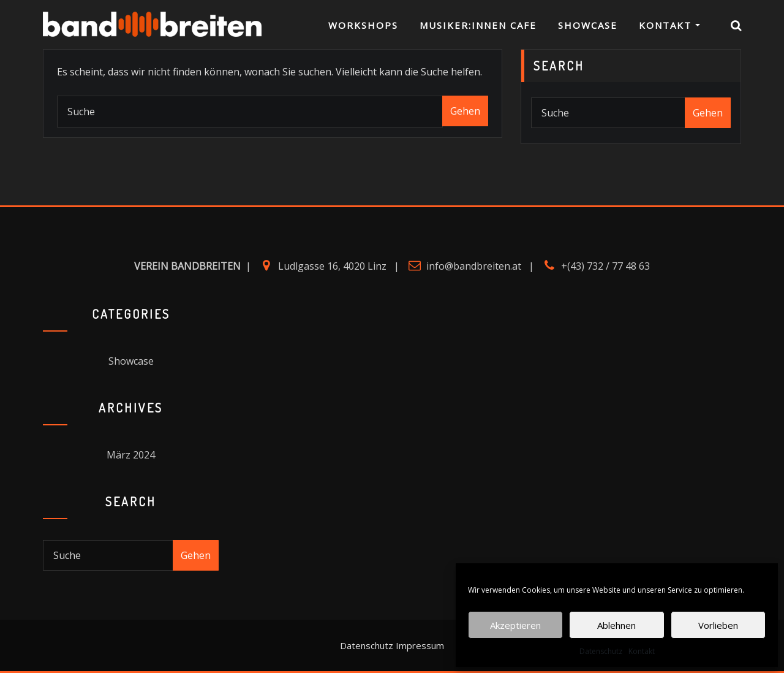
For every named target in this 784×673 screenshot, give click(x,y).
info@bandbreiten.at (474, 266)
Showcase (588, 28)
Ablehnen (616, 625)
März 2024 (131, 455)
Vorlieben (718, 625)
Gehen (465, 111)
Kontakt (642, 651)
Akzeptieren (515, 625)
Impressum (420, 645)
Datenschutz (601, 651)
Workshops (363, 28)
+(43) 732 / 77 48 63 (605, 266)
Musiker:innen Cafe (478, 28)
